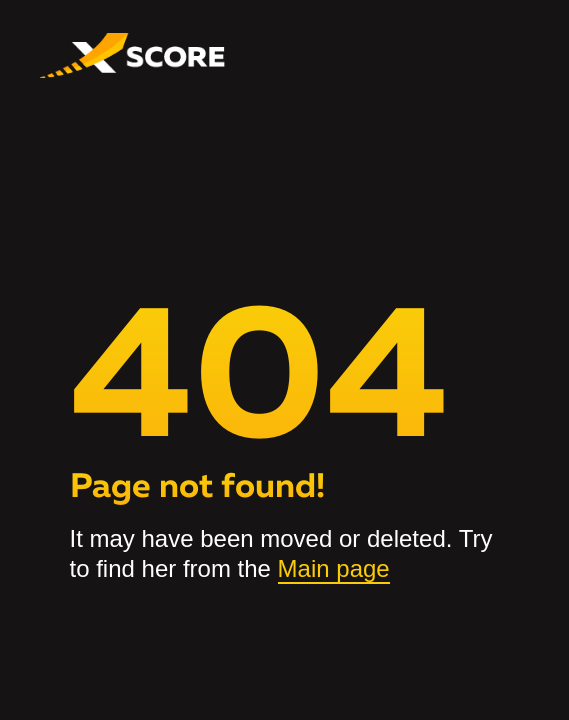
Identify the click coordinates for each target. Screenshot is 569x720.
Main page (334, 568)
